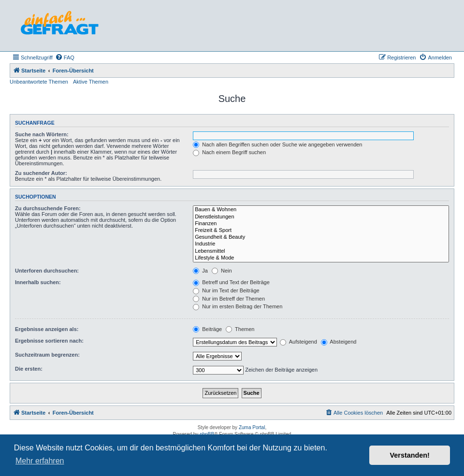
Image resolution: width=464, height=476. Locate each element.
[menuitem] (65, 58)
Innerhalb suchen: (38, 282)
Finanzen (321, 224)
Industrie (321, 244)
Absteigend (339, 342)
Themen (240, 329)
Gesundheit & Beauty (321, 237)
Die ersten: (29, 369)
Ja (200, 271)
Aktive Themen (91, 82)
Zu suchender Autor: (41, 173)
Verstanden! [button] (410, 455)
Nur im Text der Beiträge (226, 290)
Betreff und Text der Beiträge (231, 282)
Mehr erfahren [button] (40, 461)
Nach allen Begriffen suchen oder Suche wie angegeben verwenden (277, 144)
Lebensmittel (321, 251)
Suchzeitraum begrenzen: (47, 355)
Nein (222, 271)
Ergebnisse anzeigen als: (47, 329)
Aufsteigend (298, 342)
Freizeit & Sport (321, 231)
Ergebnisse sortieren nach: (49, 341)
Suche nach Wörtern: (42, 134)
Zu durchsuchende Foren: (48, 208)
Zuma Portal (252, 427)
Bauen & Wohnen (321, 210)
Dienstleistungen (321, 217)
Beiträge (207, 329)
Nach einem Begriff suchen (229, 152)
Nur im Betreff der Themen (229, 299)
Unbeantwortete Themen (39, 82)
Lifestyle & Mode (321, 258)
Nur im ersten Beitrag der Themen (238, 306)
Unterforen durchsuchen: (47, 271)
